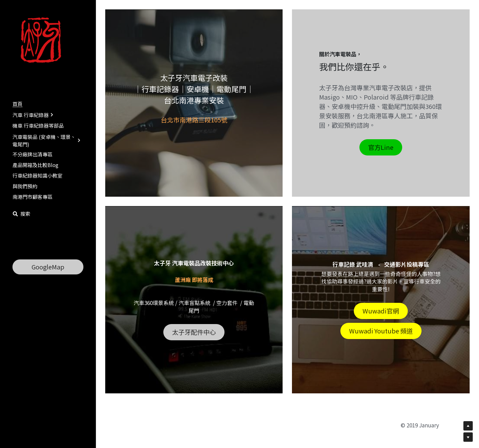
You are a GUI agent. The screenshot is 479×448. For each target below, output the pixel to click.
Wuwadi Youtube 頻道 (381, 331)
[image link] (43, 40)
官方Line (381, 147)
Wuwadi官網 (381, 311)
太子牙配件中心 (194, 332)
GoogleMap (48, 267)
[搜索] (21, 214)
